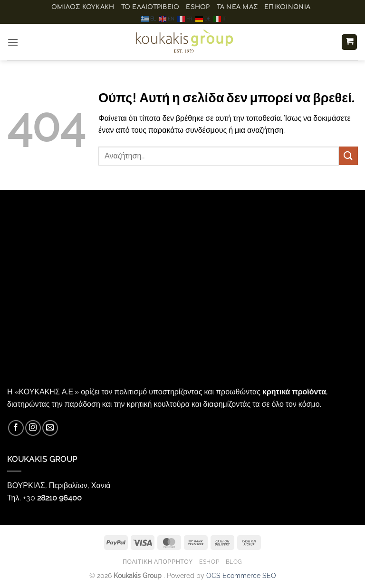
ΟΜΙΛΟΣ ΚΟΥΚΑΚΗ (83, 7)
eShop (198, 7)
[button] (13, 42)
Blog (234, 562)
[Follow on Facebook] (16, 428)
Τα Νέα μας (237, 7)
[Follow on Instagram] (33, 428)
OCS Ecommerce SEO (241, 575)
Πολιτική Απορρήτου (158, 562)
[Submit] (348, 156)
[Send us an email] (50, 428)
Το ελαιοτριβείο (150, 7)
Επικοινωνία (287, 7)
